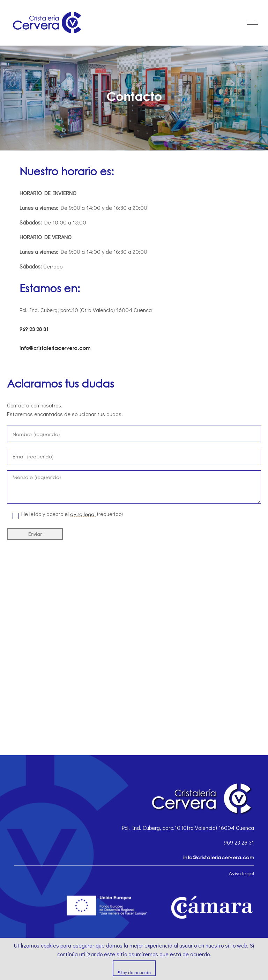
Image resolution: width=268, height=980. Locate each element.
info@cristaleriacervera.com (55, 348)
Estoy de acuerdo (134, 972)
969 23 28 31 (34, 329)
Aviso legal (241, 873)
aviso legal (83, 514)
